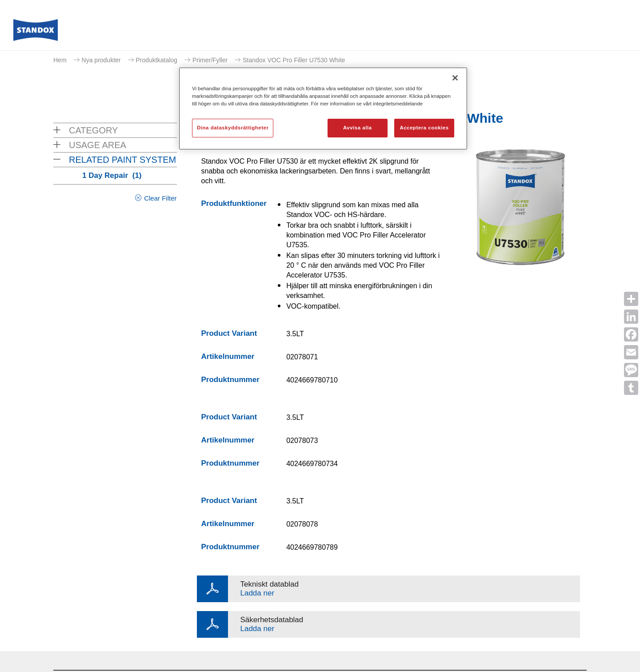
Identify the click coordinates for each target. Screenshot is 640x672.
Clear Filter (160, 198)
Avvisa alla (358, 128)
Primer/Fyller (210, 60)
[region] (323, 109)
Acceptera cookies (424, 128)
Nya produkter (101, 60)
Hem (60, 60)
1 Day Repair (112, 175)
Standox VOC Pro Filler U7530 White (294, 60)
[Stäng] (455, 78)
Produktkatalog (157, 60)
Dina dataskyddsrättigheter (233, 128)
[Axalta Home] (36, 32)
